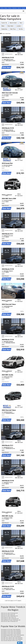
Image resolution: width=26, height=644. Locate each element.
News (6, 8)
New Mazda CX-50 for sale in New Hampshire (11, 631)
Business (15, 8)
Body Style (11, 26)
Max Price (13, 29)
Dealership (5, 29)
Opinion (24, 8)
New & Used (13, 23)
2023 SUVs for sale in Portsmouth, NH (9, 621)
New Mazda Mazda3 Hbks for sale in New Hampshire (13, 635)
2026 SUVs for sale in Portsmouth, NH (9, 613)
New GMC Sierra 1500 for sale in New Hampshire (12, 638)
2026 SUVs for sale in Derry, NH (8, 615)
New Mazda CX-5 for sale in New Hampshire (11, 630)
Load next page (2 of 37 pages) (13, 601)
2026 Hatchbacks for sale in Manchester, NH (11, 620)
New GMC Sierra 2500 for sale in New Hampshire (12, 639)
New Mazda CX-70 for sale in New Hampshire (11, 636)
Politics (10, 8)
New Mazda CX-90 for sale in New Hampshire (11, 632)
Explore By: (4, 23)
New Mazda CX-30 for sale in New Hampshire (11, 634)
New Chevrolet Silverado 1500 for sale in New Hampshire (11, 641)
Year (21, 23)
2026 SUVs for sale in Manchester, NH (9, 616)
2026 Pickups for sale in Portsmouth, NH (10, 619)
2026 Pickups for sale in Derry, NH (8, 617)
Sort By (21, 29)
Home (2, 8)
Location (19, 26)
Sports (19, 8)
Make (3, 26)
